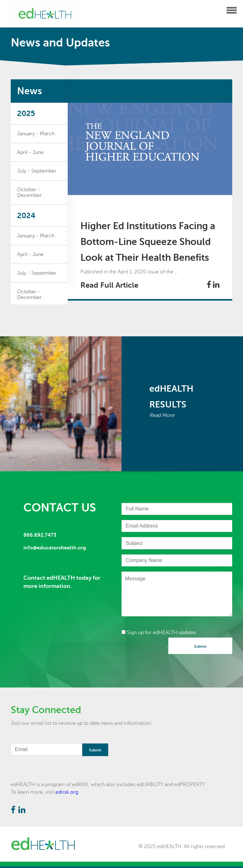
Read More (162, 415)
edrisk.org (67, 792)
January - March (36, 134)
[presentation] (170, 650)
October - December (29, 193)
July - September (37, 171)
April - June (30, 152)
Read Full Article (109, 285)
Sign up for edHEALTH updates (159, 633)
